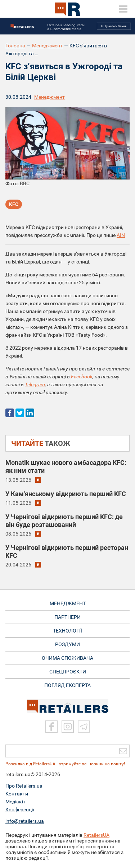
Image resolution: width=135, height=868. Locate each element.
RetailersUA (96, 835)
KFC (14, 204)
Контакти (17, 794)
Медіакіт (15, 802)
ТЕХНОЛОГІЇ (67, 631)
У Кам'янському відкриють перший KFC (66, 494)
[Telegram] (84, 727)
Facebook (82, 377)
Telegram (35, 384)
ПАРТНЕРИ (67, 617)
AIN (121, 235)
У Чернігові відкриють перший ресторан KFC (67, 552)
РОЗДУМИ (67, 644)
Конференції (20, 809)
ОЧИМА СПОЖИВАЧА (67, 658)
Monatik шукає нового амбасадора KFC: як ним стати (66, 466)
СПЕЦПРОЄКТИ (68, 672)
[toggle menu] (123, 9)
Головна (15, 46)
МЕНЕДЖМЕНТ (68, 603)
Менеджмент (47, 46)
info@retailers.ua (25, 821)
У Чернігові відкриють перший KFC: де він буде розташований (64, 521)
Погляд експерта (67, 685)
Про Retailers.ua (24, 786)
